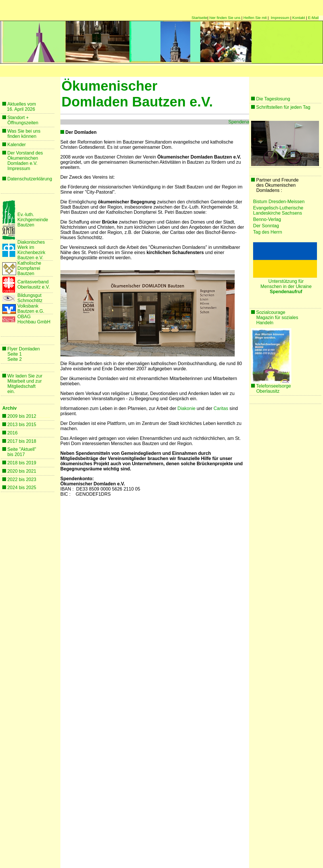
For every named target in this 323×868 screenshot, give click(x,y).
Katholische (29, 263)
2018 (31, 441)
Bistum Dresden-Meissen (279, 202)
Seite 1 (15, 354)
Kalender (16, 145)
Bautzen (26, 225)
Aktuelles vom (22, 104)
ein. (11, 391)
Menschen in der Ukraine (286, 286)
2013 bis (17, 425)
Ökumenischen (23, 158)
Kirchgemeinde (33, 220)
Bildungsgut (29, 295)
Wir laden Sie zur (25, 376)
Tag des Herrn (268, 232)
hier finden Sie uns (225, 18)
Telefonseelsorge (274, 386)
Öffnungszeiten (23, 123)
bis (10, 454)
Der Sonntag (266, 226)
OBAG (25, 317)
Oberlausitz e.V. (33, 287)
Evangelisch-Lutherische (278, 208)
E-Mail (313, 18)
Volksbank (28, 306)
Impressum (280, 18)
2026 (29, 109)
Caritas (221, 408)
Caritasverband (33, 282)
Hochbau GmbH (34, 322)
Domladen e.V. (22, 163)
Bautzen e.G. (31, 311)
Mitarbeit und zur (25, 381)
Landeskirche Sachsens (278, 213)
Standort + (18, 118)
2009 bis (17, 416)
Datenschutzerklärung (30, 179)
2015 (31, 425)
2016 (12, 433)
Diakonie (186, 408)
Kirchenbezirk (31, 252)
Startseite (199, 18)
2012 (31, 416)
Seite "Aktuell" (22, 449)
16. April (15, 109)
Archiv (9, 408)
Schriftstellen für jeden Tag (283, 107)
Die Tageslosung (273, 99)
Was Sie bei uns (24, 131)
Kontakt (299, 18)
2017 (20, 454)
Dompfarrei (29, 268)
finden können (22, 136)
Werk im (26, 247)
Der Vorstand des (25, 153)
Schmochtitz (30, 301)
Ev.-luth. (26, 214)
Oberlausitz (268, 391)
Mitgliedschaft (22, 386)
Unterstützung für (286, 281)
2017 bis (17, 441)
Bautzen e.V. (30, 258)
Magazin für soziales (278, 317)
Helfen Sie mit (255, 18)
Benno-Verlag (267, 219)
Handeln (265, 323)
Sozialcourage (271, 312)
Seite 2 (15, 359)
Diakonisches (31, 242)
